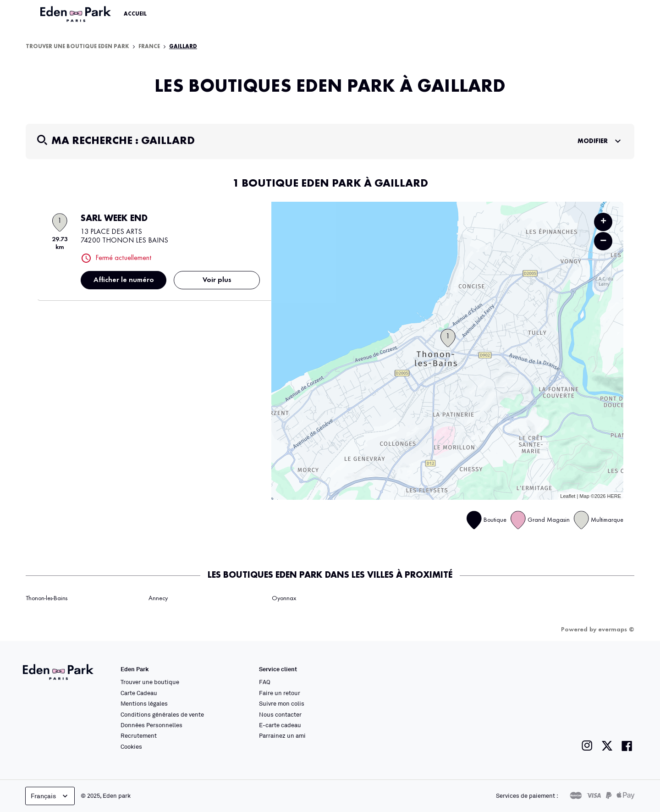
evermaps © (616, 630)
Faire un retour (280, 693)
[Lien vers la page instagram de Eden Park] (587, 746)
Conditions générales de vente (162, 714)
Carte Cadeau (139, 693)
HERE (614, 496)
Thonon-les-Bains (47, 598)
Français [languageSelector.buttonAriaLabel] (50, 796)
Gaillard (183, 47)
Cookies (131, 746)
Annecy (158, 598)
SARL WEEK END (114, 219)
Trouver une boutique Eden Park (77, 47)
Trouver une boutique (150, 682)
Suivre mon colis (282, 703)
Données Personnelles (151, 725)
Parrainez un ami (282, 735)
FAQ (265, 682)
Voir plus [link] (217, 280)
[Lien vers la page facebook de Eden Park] (627, 746)
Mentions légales (144, 703)
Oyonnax (284, 598)
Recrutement (139, 735)
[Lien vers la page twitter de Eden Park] (607, 746)
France (149, 47)
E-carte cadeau (280, 725)
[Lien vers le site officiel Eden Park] (77, 14)
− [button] (603, 241)
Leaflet (568, 496)
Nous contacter (280, 714)
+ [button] (603, 222)
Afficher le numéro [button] (124, 280)
